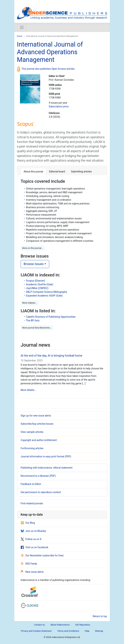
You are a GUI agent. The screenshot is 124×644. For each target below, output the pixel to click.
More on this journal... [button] (33, 248)
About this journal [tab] (33, 172)
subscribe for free (53, 555)
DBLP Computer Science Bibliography (47, 292)
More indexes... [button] (30, 303)
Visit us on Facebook (34, 547)
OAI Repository (83, 625)
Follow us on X (31, 539)
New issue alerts (32, 572)
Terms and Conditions (68, 631)
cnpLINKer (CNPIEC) (37, 288)
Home (20, 36)
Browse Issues (34, 264)
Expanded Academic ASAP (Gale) (44, 296)
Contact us (40, 625)
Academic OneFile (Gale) (40, 284)
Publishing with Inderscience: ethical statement (47, 468)
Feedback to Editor (31, 484)
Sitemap (99, 631)
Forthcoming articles (32, 448)
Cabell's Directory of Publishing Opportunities (51, 317)
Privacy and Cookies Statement (36, 631)
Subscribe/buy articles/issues (37, 424)
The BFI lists (33, 320)
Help (87, 631)
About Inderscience (60, 625)
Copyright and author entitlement (39, 440)
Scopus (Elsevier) (36, 281)
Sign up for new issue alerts (36, 416)
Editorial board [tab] (57, 172)
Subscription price (59, 106)
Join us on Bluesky (33, 531)
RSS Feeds (29, 564)
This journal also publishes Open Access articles (48, 69)
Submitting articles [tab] (81, 172)
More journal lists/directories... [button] (37, 328)
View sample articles (32, 432)
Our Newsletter (32, 555)
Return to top (100, 616)
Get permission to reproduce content (41, 492)
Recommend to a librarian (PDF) (38, 476)
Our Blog (28, 523)
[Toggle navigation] (22, 27)
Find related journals (32, 503)
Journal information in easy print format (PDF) (46, 456)
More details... (28, 390)
